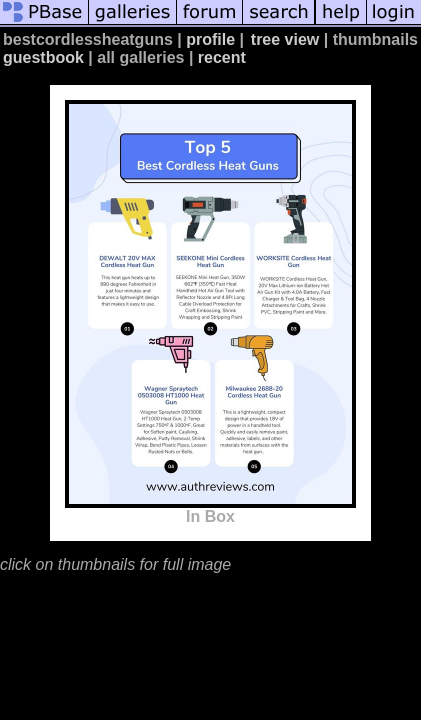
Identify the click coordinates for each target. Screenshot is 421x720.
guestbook (43, 57)
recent (222, 57)
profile (210, 39)
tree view (285, 39)
